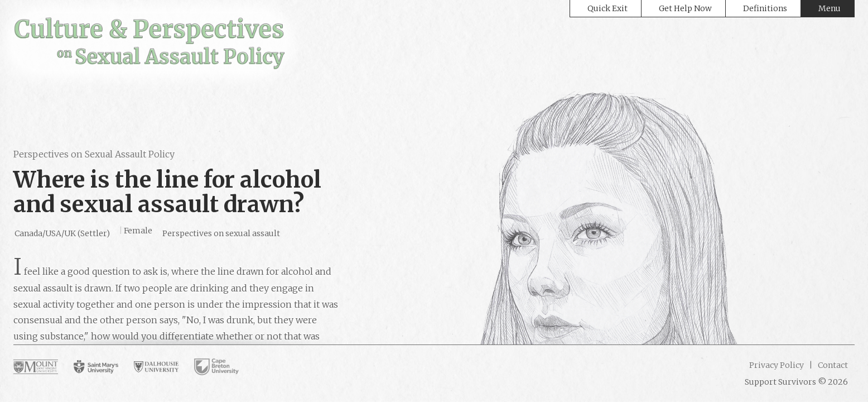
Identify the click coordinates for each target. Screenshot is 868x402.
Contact (832, 365)
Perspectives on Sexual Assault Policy (94, 154)
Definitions (765, 8)
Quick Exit (607, 8)
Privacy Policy (777, 365)
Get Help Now (685, 8)
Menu (830, 8)
